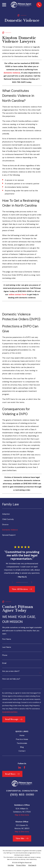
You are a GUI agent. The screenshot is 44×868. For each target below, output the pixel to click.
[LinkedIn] (20, 767)
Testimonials (22, 743)
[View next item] (32, 582)
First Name (7, 639)
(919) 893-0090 (22, 795)
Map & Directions (22, 815)
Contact (22, 751)
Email (4, 663)
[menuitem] (22, 514)
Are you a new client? (11, 671)
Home (22, 735)
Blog (22, 747)
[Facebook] (24, 767)
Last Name (7, 647)
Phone (5, 655)
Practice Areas (22, 739)
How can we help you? (11, 679)
